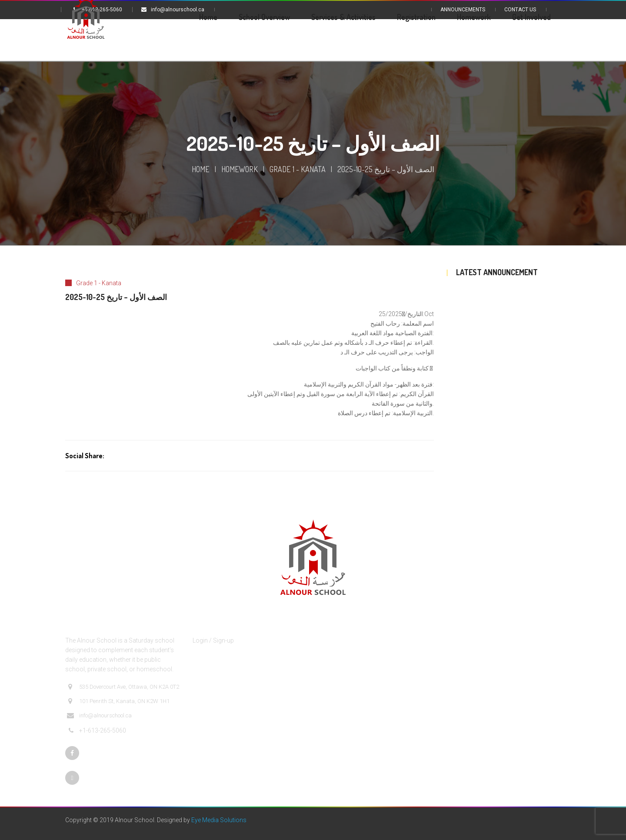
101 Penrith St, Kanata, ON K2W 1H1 (118, 701)
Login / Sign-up (213, 640)
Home (201, 169)
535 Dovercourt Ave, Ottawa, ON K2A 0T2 (123, 687)
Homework (240, 169)
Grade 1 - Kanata (298, 169)
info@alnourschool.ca (99, 716)
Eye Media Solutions (219, 820)
